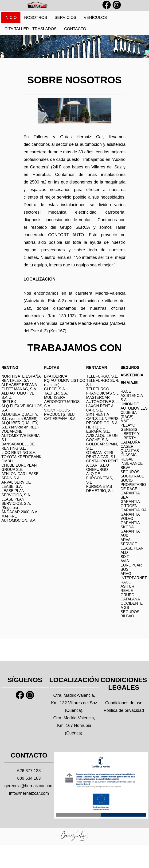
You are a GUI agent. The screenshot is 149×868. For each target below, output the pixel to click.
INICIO (11, 18)
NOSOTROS (36, 18)
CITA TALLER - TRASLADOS (31, 29)
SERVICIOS (65, 18)
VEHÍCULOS (95, 18)
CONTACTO (75, 29)
